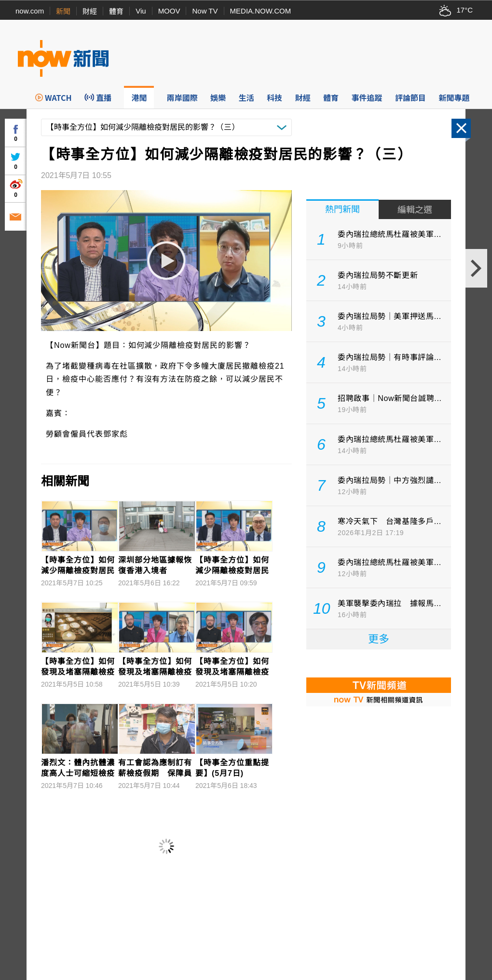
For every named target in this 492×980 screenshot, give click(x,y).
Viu (141, 11)
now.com (30, 11)
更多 (379, 639)
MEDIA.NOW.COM (261, 11)
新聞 (63, 11)
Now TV (205, 11)
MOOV (169, 11)
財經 (90, 11)
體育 (116, 11)
